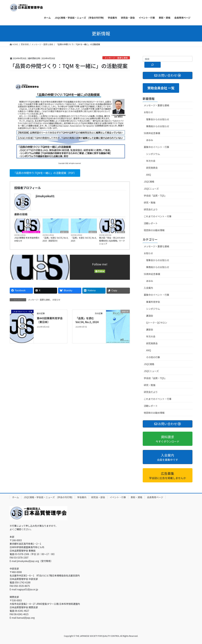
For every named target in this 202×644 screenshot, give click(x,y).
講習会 (150, 329)
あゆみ (150, 140)
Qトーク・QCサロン (157, 323)
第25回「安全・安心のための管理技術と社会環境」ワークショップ (112, 241)
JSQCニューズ (151, 189)
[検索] (153, 65)
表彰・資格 (136, 497)
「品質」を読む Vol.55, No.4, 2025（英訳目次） (55, 239)
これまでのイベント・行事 (158, 216)
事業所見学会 (153, 302)
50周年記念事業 (152, 133)
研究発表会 (152, 168)
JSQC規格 (149, 182)
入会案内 (148, 288)
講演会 (150, 316)
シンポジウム (153, 154)
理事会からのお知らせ (158, 119)
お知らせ (64, 232)
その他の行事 (153, 357)
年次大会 (151, 161)
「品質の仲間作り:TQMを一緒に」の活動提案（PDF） (45, 173)
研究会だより (151, 209)
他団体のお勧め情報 (154, 230)
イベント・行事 (118, 497)
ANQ (149, 175)
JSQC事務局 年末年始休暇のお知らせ (27, 239)
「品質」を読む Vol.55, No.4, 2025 (84, 239)
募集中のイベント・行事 (157, 147)
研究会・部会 (98, 497)
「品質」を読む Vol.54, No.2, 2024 (87, 320)
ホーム (16, 497)
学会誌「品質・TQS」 (155, 196)
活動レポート (151, 223)
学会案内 (82, 497)
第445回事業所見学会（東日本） (50, 320)
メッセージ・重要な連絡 (116, 58)
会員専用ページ (155, 497)
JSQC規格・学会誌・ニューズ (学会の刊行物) (48, 497)
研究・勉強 (150, 202)
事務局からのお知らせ (31, 232)
